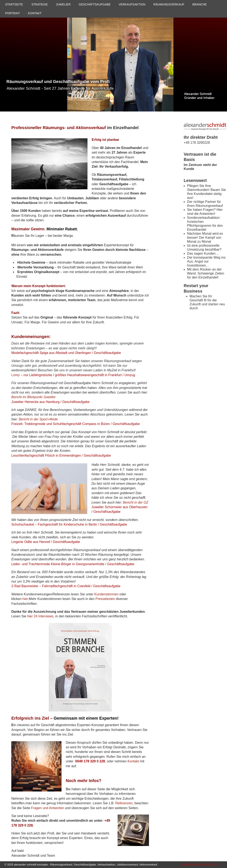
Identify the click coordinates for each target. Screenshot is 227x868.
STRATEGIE (40, 4)
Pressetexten (105, 599)
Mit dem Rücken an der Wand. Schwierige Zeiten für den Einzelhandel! (206, 273)
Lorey (15, 375)
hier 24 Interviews (40, 616)
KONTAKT (35, 13)
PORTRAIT (13, 13)
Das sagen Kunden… (203, 253)
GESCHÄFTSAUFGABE (95, 4)
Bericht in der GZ (136, 502)
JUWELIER (63, 4)
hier (25, 599)
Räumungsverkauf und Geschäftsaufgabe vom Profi (58, 82)
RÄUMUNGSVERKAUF (169, 4)
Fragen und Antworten (48, 808)
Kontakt (133, 761)
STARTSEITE (14, 4)
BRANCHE (200, 4)
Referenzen (124, 803)
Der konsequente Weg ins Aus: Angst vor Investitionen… (206, 261)
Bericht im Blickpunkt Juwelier (33, 397)
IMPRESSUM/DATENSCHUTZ (200, 865)
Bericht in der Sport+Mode (38, 419)
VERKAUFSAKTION (132, 4)
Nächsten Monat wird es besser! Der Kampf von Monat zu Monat (205, 238)
